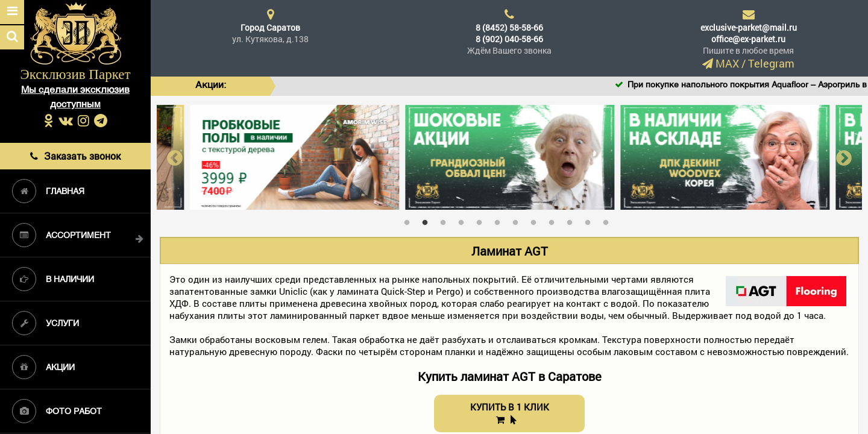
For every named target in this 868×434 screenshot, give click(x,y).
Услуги (46, 323)
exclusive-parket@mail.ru (749, 27)
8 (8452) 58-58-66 (509, 27)
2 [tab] (428, 220)
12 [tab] (609, 220)
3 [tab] (446, 220)
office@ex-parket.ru (748, 39)
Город (270, 27)
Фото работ (57, 411)
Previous (175, 157)
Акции (43, 367)
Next (844, 157)
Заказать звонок (75, 156)
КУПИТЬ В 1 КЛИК (510, 413)
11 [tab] (591, 220)
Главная (48, 191)
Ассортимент (61, 235)
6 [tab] (500, 220)
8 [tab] (536, 220)
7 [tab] (518, 220)
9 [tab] (555, 220)
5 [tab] (482, 220)
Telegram (771, 63)
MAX (727, 63)
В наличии (53, 279)
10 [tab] (573, 220)
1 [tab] (410, 220)
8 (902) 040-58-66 (509, 39)
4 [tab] (464, 220)
